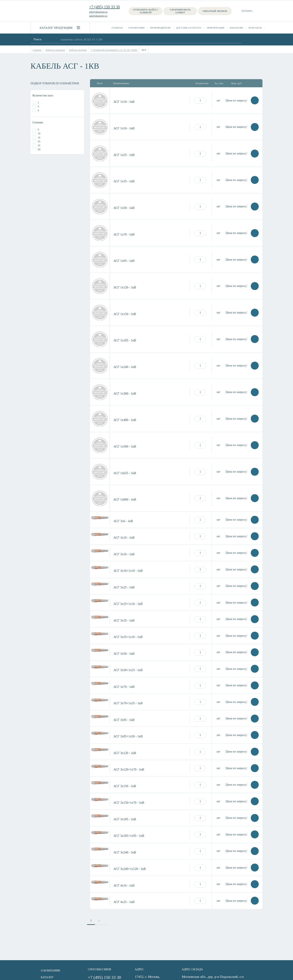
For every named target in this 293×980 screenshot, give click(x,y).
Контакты (255, 28)
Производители (160, 28)
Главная (117, 28)
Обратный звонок (215, 11)
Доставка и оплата (189, 28)
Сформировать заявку (180, 11)
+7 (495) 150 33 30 (105, 7)
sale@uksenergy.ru (98, 16)
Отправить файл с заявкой (145, 11)
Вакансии (236, 28)
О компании (136, 28)
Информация (216, 28)
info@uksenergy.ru (98, 12)
